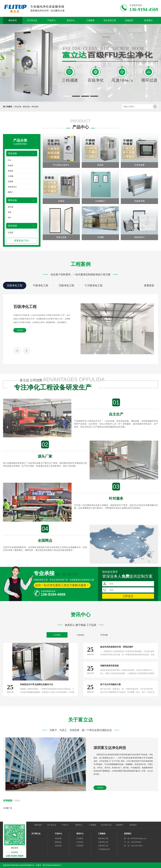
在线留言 (129, 20)
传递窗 (10, 181)
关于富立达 (32, 20)
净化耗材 (35, 107)
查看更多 (149, 285)
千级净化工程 (40, 285)
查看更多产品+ (22, 241)
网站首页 (13, 20)
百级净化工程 (15, 285)
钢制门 (10, 192)
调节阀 (10, 207)
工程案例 (90, 20)
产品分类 (20, 142)
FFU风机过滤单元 (61, 165)
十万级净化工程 (93, 285)
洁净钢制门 (100, 201)
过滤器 (10, 232)
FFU (10, 160)
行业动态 (81, 635)
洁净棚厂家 (8, 808)
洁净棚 (10, 176)
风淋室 (10, 166)
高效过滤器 (61, 237)
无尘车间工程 (110, 20)
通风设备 (26, 107)
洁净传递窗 (139, 165)
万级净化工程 (66, 285)
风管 (10, 212)
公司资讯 (57, 635)
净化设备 (18, 107)
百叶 (10, 218)
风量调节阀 (139, 201)
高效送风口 (12, 187)
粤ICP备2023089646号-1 (52, 865)
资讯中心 (71, 20)
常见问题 (104, 635)
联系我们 (148, 20)
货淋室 (10, 171)
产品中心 (51, 20)
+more (20, 330)
